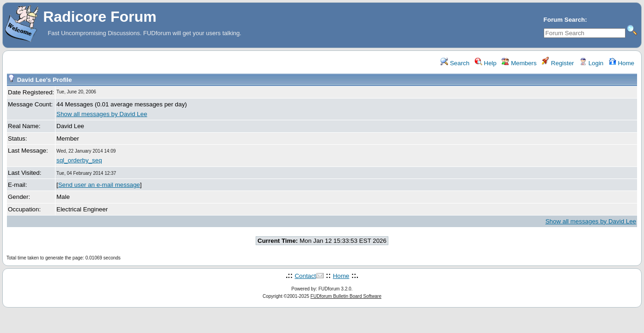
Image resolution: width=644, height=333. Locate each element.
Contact (305, 276)
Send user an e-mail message (99, 185)
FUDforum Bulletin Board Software (346, 296)
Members (519, 63)
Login (591, 63)
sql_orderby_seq (79, 160)
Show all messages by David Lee (102, 114)
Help (486, 63)
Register (558, 63)
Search (455, 63)
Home (622, 63)
